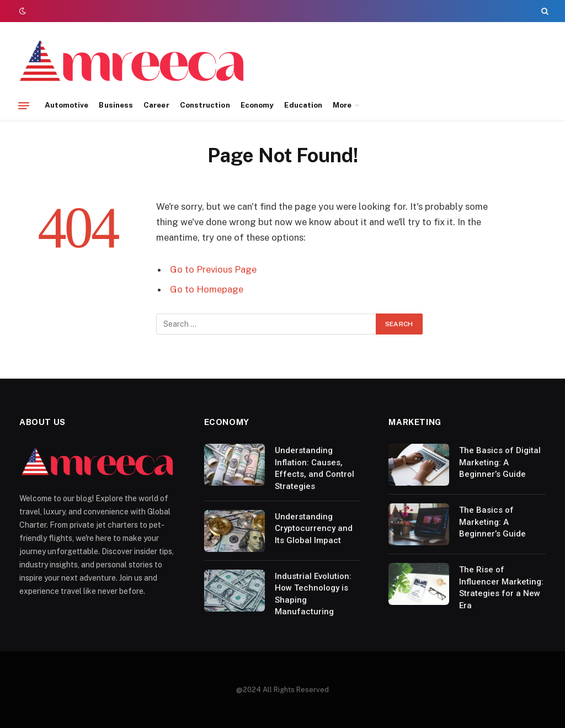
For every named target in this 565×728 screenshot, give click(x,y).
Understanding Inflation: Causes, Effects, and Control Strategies (315, 468)
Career (156, 105)
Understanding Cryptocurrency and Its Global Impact (314, 528)
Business (116, 105)
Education (303, 105)
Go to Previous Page (213, 269)
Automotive (67, 105)
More (342, 105)
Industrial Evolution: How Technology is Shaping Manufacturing (313, 594)
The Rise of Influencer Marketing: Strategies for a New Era (501, 587)
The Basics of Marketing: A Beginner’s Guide (492, 522)
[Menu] (24, 105)
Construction (205, 105)
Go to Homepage (207, 289)
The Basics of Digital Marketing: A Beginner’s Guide (500, 462)
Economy (257, 105)
